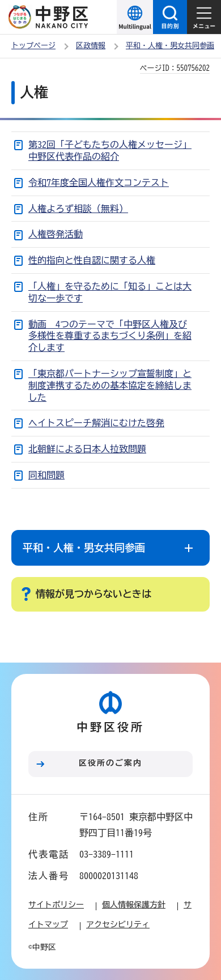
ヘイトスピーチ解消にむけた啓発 (96, 423)
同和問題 (46, 475)
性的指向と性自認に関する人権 (92, 260)
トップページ (33, 46)
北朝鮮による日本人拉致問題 (87, 449)
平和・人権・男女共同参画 (170, 46)
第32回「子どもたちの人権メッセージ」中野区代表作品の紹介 (110, 150)
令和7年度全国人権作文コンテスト (99, 183)
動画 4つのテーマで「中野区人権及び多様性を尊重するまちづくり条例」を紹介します (110, 336)
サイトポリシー (56, 905)
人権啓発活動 (56, 234)
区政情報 (91, 46)
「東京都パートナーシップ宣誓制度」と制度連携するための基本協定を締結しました (110, 385)
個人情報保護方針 (134, 905)
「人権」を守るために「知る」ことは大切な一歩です (110, 292)
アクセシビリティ (118, 924)
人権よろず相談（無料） (78, 209)
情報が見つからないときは (93, 594)
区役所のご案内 (110, 763)
